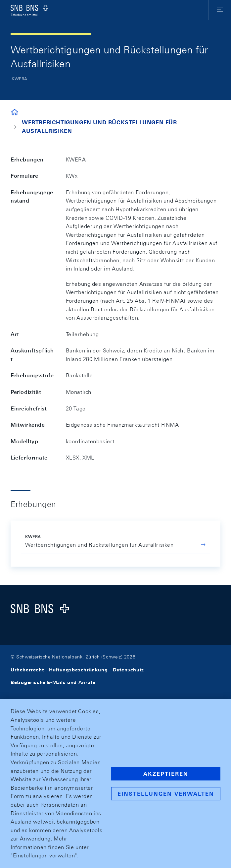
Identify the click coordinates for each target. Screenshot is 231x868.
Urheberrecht (27, 670)
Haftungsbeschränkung (78, 670)
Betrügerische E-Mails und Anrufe (53, 682)
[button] (220, 10)
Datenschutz (128, 670)
